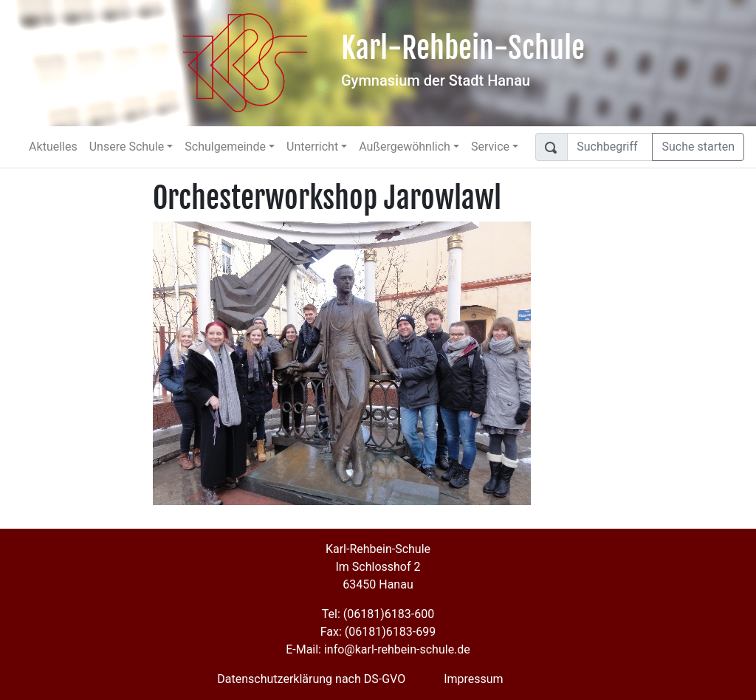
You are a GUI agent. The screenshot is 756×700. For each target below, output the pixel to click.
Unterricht (312, 147)
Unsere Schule (127, 147)
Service (490, 147)
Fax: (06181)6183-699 (378, 632)
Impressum (474, 679)
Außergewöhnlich (405, 147)
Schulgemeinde (225, 147)
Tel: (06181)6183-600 (378, 614)
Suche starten (698, 147)
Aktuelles (53, 147)
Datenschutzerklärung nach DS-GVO (311, 679)
